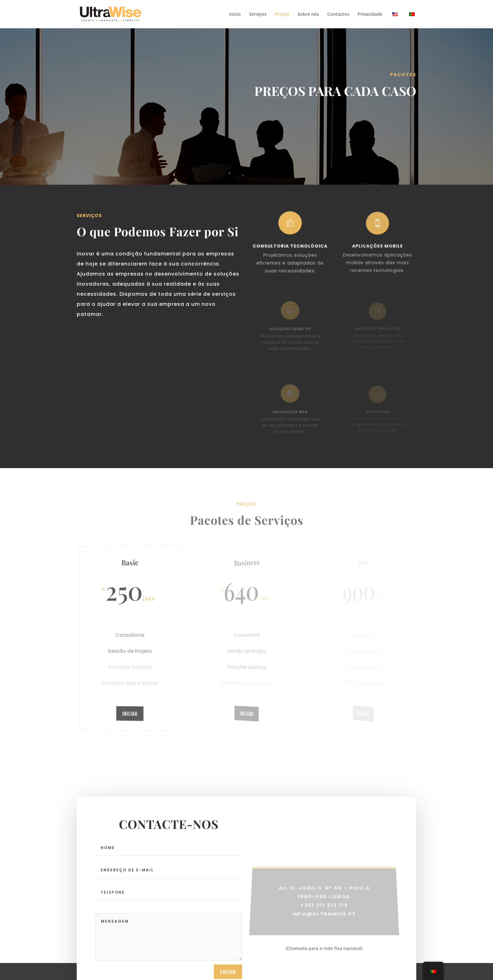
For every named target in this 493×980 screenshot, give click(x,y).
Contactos (338, 14)
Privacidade (370, 14)
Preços (282, 14)
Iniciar (130, 713)
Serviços (258, 14)
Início (235, 14)
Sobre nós (308, 14)
